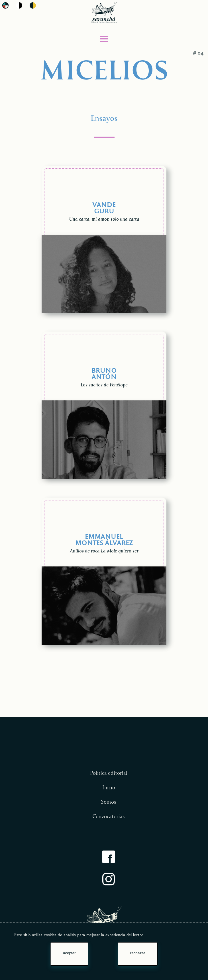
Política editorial (109, 773)
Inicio (109, 787)
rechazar (138, 953)
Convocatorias (109, 816)
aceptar (69, 953)
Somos (109, 802)
